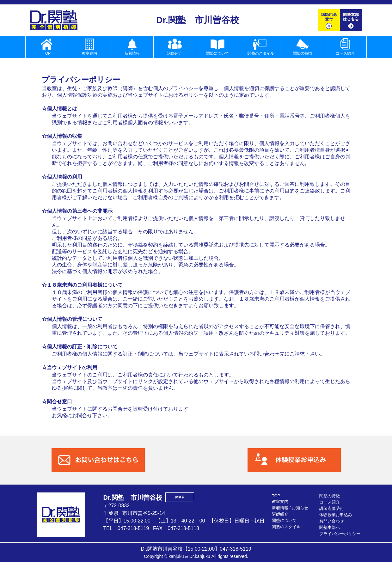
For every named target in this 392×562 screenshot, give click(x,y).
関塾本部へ (330, 527)
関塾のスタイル (286, 527)
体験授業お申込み (336, 515)
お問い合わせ (332, 521)
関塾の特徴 (330, 496)
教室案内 (280, 501)
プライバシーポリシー (340, 534)
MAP (180, 497)
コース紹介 (330, 502)
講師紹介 (280, 514)
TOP (276, 496)
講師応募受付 (332, 508)
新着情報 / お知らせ (290, 508)
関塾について (284, 520)
